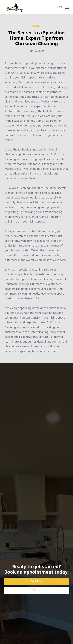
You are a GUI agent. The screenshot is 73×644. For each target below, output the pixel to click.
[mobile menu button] (67, 7)
